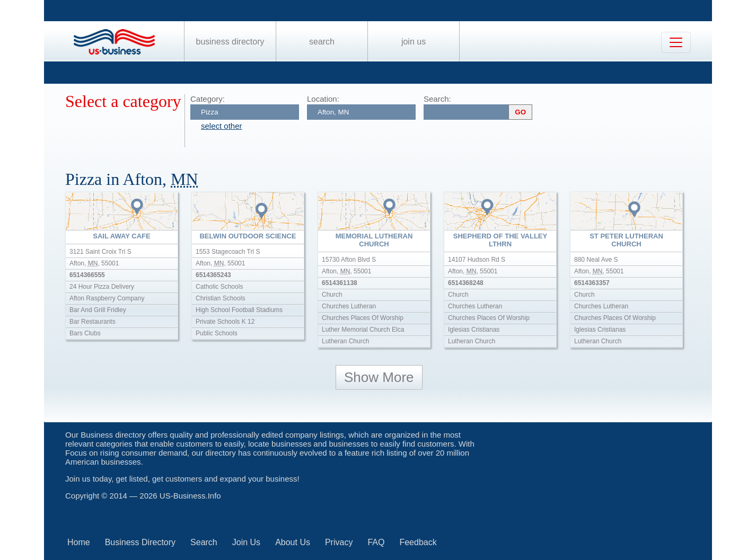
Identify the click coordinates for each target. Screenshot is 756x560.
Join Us (414, 42)
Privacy (339, 542)
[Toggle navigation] (676, 42)
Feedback (418, 542)
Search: (437, 99)
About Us (293, 542)
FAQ (376, 542)
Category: (208, 99)
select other (222, 126)
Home (79, 542)
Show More (379, 377)
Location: (323, 99)
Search (322, 42)
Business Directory (230, 42)
